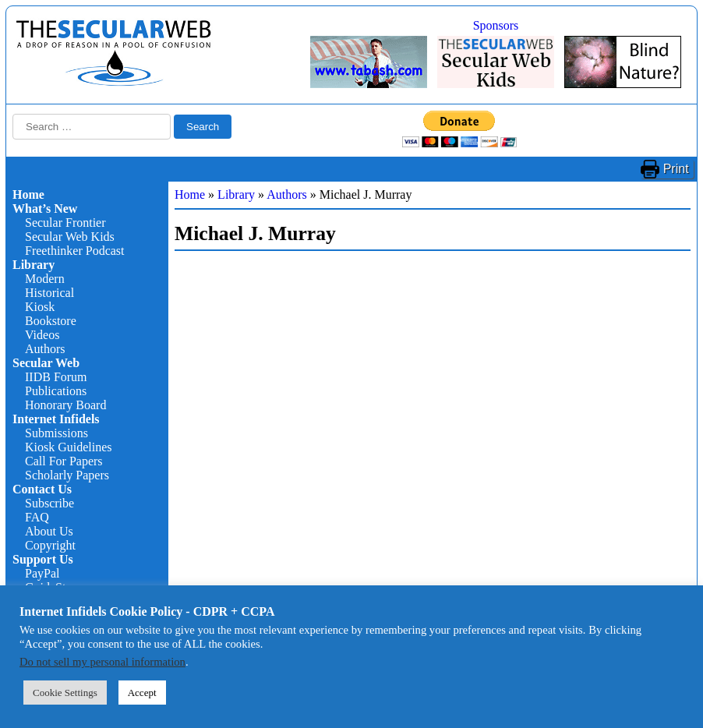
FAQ (37, 517)
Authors (45, 349)
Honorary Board (65, 405)
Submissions (57, 433)
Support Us (43, 559)
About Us (49, 531)
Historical (49, 293)
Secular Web (46, 363)
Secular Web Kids (70, 237)
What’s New (45, 209)
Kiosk (40, 307)
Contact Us (42, 489)
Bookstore (51, 321)
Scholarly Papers (67, 475)
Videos (42, 335)
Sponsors (496, 25)
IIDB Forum (56, 377)
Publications (56, 391)
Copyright (50, 545)
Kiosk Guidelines (69, 447)
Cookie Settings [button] (65, 693)
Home (28, 194)
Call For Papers (64, 461)
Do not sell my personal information (102, 662)
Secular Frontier (65, 223)
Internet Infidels (56, 419)
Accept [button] (142, 693)
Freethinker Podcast (75, 251)
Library (34, 265)
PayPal (42, 573)
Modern (45, 279)
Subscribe (49, 503)
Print (676, 169)
